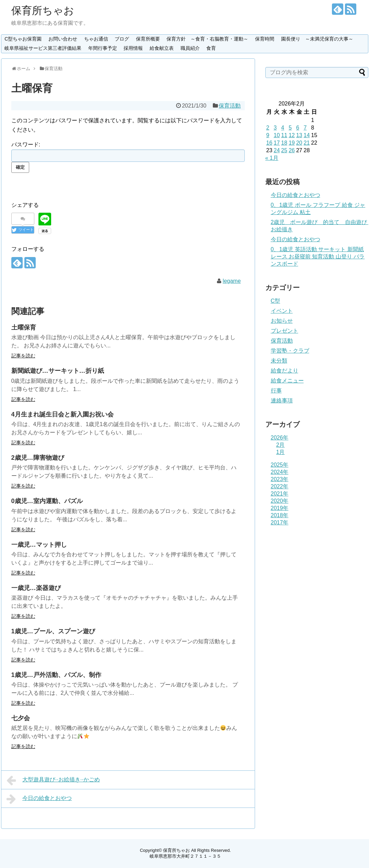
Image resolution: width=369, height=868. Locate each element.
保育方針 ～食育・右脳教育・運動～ (207, 39)
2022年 (280, 486)
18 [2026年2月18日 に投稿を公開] (284, 143)
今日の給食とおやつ (39, 799)
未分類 (279, 361)
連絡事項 (282, 400)
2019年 (280, 508)
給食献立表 (162, 48)
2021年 (280, 494)
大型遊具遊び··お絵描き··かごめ (53, 780)
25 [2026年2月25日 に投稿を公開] (284, 150)
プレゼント (285, 331)
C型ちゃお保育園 (23, 39)
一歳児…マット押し (39, 545)
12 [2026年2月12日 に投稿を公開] (292, 135)
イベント (282, 311)
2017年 (280, 522)
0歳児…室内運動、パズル (47, 501)
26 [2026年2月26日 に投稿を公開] (292, 150)
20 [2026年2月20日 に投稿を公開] (299, 143)
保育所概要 (148, 39)
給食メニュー (287, 381)
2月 (281, 445)
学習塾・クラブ (290, 351)
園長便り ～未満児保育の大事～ (317, 39)
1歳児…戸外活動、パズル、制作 (56, 675)
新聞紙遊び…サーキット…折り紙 (58, 371)
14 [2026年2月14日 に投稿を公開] (307, 135)
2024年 (280, 472)
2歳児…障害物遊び (38, 458)
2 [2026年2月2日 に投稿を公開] (268, 128)
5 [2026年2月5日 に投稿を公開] (290, 128)
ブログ (122, 39)
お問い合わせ (63, 39)
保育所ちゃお (43, 10)
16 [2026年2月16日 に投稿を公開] (269, 143)
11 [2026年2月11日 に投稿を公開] (284, 135)
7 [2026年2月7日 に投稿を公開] (305, 128)
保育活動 (230, 106)
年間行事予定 (103, 48)
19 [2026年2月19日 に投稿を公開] (292, 143)
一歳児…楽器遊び (36, 588)
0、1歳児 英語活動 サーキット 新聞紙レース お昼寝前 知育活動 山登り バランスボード (318, 257)
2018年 (280, 515)
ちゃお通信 (96, 39)
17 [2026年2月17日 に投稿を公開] (277, 143)
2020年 (280, 501)
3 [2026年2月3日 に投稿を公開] (275, 128)
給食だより (285, 371)
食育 (211, 48)
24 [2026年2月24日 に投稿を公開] (277, 150)
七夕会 (21, 718)
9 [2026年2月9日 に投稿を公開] (268, 135)
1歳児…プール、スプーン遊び (53, 631)
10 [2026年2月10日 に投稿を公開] (277, 135)
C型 (276, 301)
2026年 (280, 438)
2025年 (280, 465)
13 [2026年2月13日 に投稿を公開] (299, 135)
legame (232, 281)
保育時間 (265, 39)
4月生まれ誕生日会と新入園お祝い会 (62, 414)
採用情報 (133, 48)
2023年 (280, 479)
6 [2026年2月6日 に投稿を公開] (298, 128)
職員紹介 (190, 48)
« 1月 (272, 158)
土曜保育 (24, 327)
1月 (281, 452)
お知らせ (282, 321)
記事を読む (23, 356)
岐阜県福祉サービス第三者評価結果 (43, 48)
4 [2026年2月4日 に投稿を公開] (283, 128)
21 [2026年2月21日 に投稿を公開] (307, 143)
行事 (276, 391)
